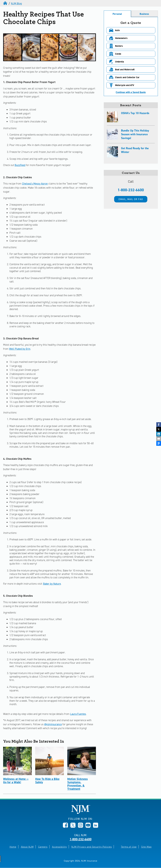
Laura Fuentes (78, 714)
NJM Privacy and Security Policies (92, 847)
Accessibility (59, 847)
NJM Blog (16, 3)
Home (13, 847)
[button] (131, 30)
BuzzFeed (20, 165)
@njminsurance (53, 724)
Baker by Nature (52, 584)
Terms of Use (129, 847)
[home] (6, 3)
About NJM (27, 847)
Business (144, 14)
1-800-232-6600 (131, 190)
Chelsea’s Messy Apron (35, 184)
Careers (43, 847)
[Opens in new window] (65, 827)
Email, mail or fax (131, 199)
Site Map (146, 847)
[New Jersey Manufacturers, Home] (81, 813)
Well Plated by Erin (20, 349)
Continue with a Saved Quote (131, 92)
